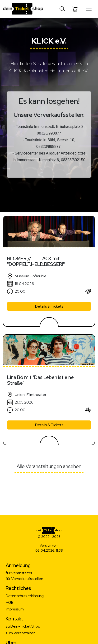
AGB (10, 602)
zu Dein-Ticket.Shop (23, 626)
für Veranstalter (19, 573)
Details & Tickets (49, 306)
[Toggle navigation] (62, 9)
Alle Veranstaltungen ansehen (49, 466)
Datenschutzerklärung (25, 596)
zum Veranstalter (20, 633)
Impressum (15, 609)
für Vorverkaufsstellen (24, 579)
